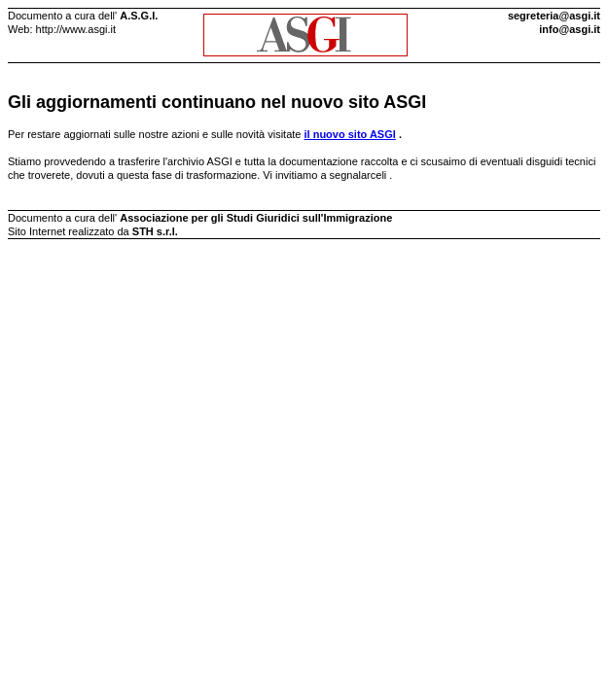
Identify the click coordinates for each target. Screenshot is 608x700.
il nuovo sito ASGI (350, 134)
